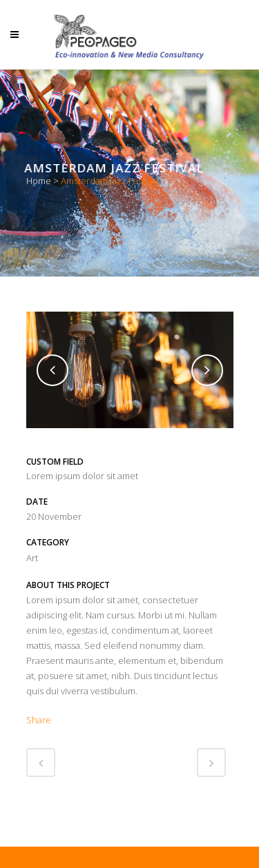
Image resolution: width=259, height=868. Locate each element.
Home (39, 181)
